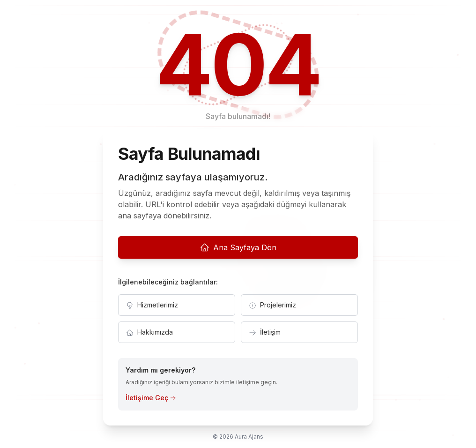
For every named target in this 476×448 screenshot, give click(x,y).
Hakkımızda (149, 332)
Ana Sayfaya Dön (238, 247)
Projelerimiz (272, 305)
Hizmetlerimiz (152, 305)
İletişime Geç (151, 398)
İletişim (265, 332)
